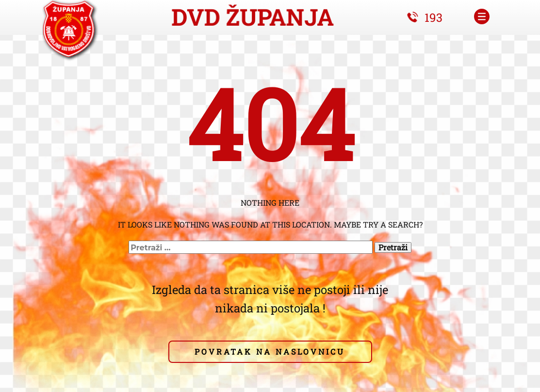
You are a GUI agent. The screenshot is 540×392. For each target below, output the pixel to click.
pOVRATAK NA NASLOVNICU (270, 351)
